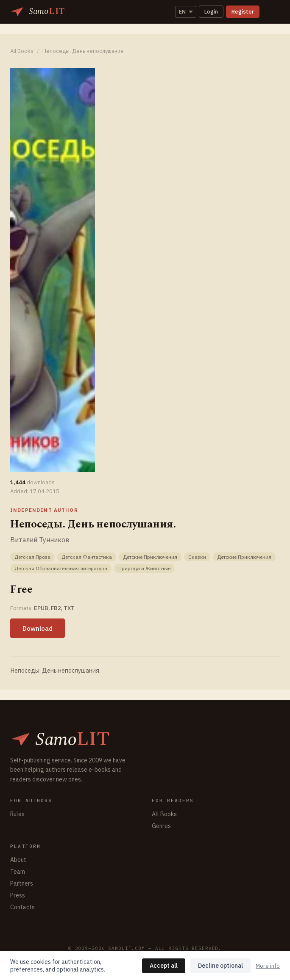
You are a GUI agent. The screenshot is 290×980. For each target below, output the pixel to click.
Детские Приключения (150, 557)
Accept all (164, 966)
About (18, 860)
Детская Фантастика (87, 557)
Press (18, 895)
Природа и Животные (144, 568)
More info (268, 966)
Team (18, 872)
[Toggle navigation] (271, 12)
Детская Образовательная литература (61, 568)
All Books (22, 51)
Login (211, 12)
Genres (161, 826)
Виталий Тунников (40, 540)
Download (38, 628)
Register (243, 12)
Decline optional (220, 966)
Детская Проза (32, 557)
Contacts (22, 907)
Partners (22, 883)
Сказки (197, 557)
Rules (17, 814)
